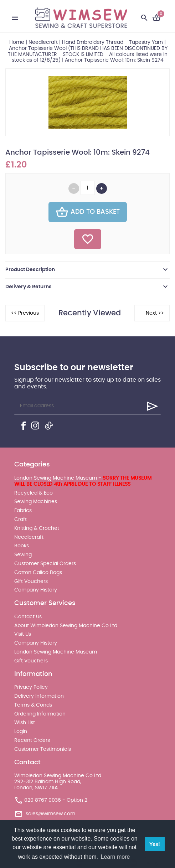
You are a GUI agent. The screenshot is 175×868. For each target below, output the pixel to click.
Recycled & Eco (34, 493)
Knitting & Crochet (37, 528)
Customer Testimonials (43, 749)
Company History (36, 590)
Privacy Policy (31, 687)
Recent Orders (32, 740)
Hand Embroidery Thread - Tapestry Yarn (112, 42)
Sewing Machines (36, 502)
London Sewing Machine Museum (56, 652)
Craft (20, 520)
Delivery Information (39, 696)
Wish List (25, 723)
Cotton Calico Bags (38, 573)
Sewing (23, 555)
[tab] (87, 270)
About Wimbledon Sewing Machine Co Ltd (66, 626)
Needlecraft (43, 42)
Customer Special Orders (45, 564)
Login (21, 732)
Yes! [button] (155, 844)
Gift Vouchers (31, 582)
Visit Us (23, 634)
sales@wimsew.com (50, 813)
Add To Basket (88, 212)
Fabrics (23, 511)
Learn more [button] (115, 857)
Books (22, 546)
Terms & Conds (33, 705)
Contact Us (28, 617)
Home (17, 42)
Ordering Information (40, 714)
